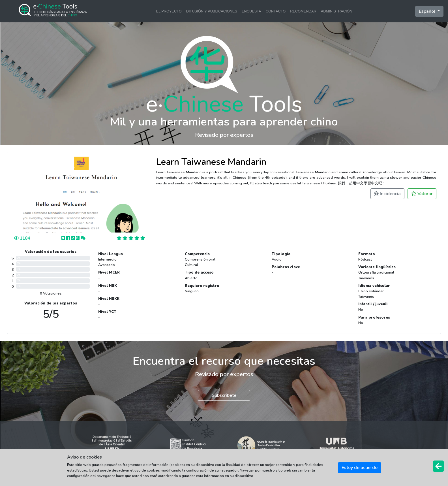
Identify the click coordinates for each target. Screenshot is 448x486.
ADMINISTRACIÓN (337, 11)
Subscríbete (224, 395)
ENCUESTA (251, 11)
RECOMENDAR (303, 11)
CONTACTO (276, 11)
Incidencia (387, 194)
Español (428, 11)
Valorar (422, 194)
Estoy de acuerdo (360, 468)
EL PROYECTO (169, 11)
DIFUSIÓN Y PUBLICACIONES (212, 11)
